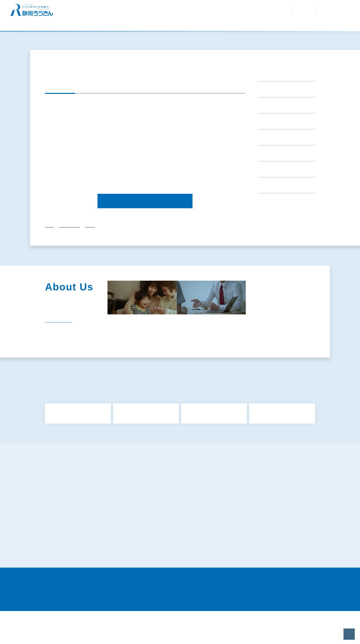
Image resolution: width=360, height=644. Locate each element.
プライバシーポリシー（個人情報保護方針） (271, 533)
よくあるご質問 (180, 7)
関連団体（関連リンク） (132, 370)
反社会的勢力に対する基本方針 (75, 533)
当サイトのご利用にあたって (260, 579)
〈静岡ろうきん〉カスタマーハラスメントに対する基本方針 (181, 569)
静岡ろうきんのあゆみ (132, 359)
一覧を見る (55, 349)
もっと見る (181, 465)
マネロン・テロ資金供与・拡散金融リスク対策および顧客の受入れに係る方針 (276, 544)
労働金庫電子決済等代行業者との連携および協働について (183, 581)
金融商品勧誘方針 (65, 525)
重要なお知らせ (272, 102)
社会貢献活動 (224, 359)
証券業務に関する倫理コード (74, 579)
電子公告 (174, 370)
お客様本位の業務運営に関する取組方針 (176, 533)
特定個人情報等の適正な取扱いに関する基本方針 (89, 554)
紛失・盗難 (204, 7)
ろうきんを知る (181, 12)
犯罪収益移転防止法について (167, 541)
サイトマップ (61, 517)
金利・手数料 (155, 7)
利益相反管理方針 (158, 525)
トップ (49, 257)
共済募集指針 (155, 517)
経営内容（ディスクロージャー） (278, 359)
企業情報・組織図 (182, 359)
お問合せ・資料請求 (231, 7)
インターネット (330, 10)
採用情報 (204, 12)
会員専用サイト (230, 12)
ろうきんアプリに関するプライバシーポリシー (88, 541)
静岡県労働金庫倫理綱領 (257, 566)
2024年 (90, 257)
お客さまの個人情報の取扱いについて (174, 554)
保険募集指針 (248, 517)
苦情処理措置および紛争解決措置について (84, 566)
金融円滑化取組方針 (253, 525)
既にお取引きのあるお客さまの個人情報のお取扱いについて (276, 556)
